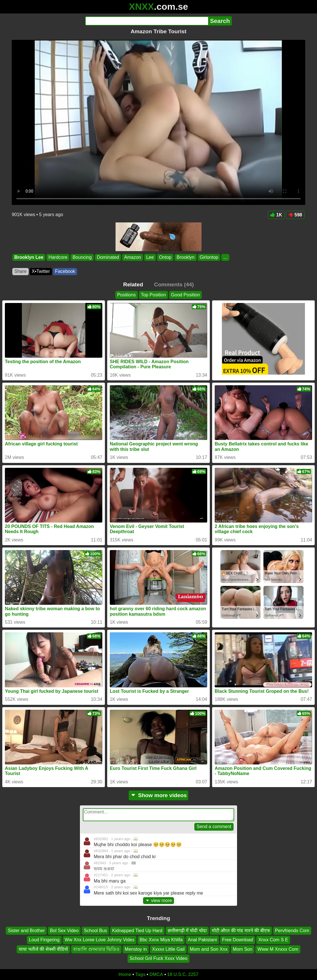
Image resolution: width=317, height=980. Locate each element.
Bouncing (82, 257)
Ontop (165, 257)
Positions (127, 295)
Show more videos (159, 795)
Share (20, 271)
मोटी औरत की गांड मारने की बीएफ (241, 931)
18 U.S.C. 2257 (183, 974)
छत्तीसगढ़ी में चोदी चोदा (187, 931)
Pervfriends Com (292, 931)
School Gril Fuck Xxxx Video (158, 958)
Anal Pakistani (202, 940)
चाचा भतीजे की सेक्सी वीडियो (43, 949)
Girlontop (209, 257)
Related (133, 284)
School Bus (95, 931)
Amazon (133, 257)
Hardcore (58, 257)
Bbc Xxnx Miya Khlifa (161, 940)
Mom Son (242, 949)
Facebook (65, 271)
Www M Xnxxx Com (278, 949)
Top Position (153, 295)
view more (158, 900)
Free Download (238, 940)
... (225, 257)
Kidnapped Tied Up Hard (137, 931)
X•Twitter (41, 271)
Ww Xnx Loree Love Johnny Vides (100, 940)
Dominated (108, 257)
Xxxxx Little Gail (168, 949)
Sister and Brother (26, 931)
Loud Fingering (44, 940)
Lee (150, 257)
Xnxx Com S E (273, 940)
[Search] (147, 21)
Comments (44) (174, 284)
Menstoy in (136, 949)
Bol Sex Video (64, 931)
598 (295, 215)
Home (125, 974)
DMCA (156, 974)
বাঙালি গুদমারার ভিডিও (96, 949)
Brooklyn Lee (29, 257)
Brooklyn (185, 257)
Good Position (186, 295)
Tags (140, 974)
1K (276, 215)
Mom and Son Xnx (209, 949)
